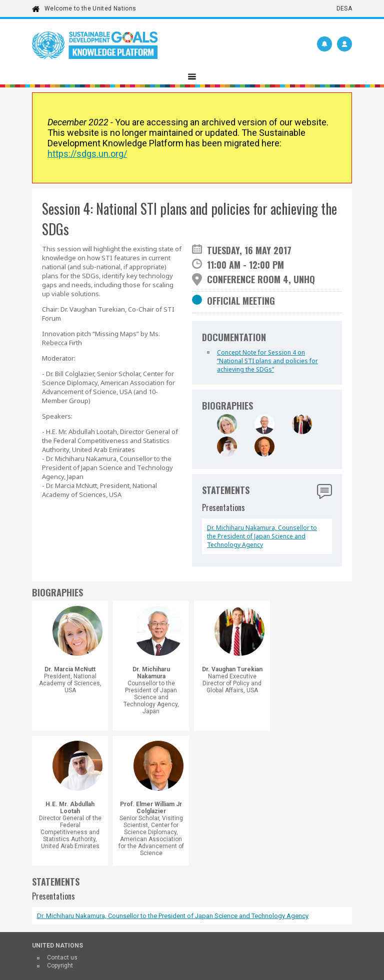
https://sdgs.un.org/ (87, 154)
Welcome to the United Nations (90, 8)
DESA (344, 8)
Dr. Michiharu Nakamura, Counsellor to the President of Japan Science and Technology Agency (262, 536)
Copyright (60, 966)
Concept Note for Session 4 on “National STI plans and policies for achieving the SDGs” (267, 361)
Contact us (62, 958)
